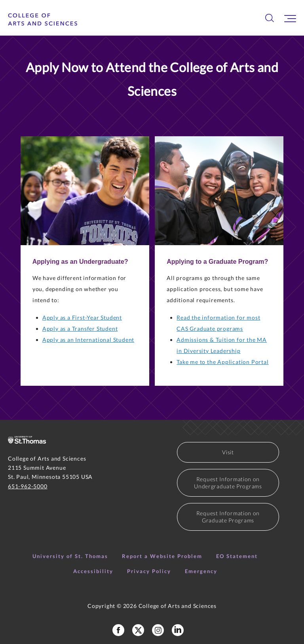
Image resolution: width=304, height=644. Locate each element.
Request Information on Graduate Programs (228, 517)
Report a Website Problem (162, 556)
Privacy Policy (149, 571)
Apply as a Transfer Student (80, 329)
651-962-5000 (28, 486)
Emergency (201, 571)
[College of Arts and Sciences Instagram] (158, 630)
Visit (228, 452)
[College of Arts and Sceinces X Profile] (138, 630)
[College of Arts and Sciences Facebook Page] (118, 630)
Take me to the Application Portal (222, 362)
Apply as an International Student (88, 340)
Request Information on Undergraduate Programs (228, 483)
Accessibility (93, 571)
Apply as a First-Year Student (82, 317)
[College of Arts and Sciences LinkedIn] (178, 630)
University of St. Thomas (70, 556)
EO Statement (237, 556)
